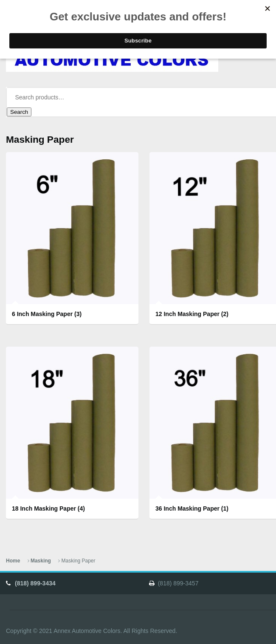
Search (19, 112)
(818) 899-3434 (35, 583)
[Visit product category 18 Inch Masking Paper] (72, 433)
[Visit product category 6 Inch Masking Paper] (72, 239)
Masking (41, 561)
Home (13, 561)
